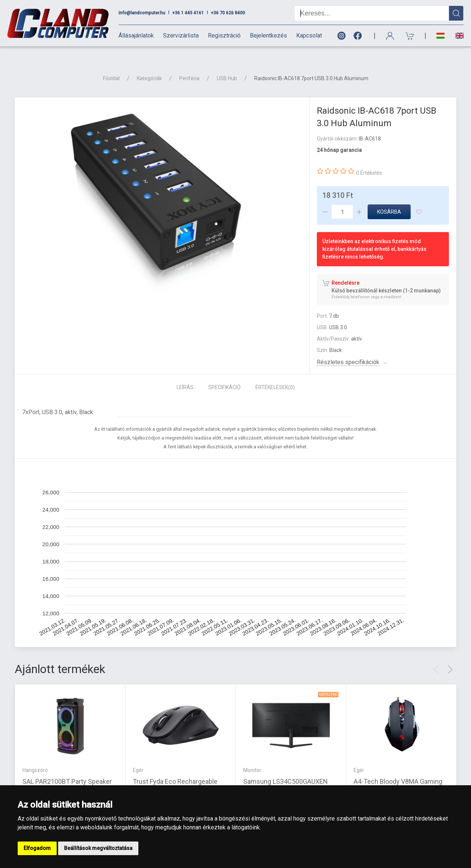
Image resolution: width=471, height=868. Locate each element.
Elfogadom (37, 848)
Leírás (185, 374)
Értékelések (275, 374)
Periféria (189, 65)
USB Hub (227, 65)
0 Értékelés (369, 160)
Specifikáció (224, 374)
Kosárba (389, 199)
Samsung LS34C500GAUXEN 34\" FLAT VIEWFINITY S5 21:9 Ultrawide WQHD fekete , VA (287, 777)
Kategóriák (149, 65)
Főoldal (111, 65)
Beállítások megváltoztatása (98, 848)
